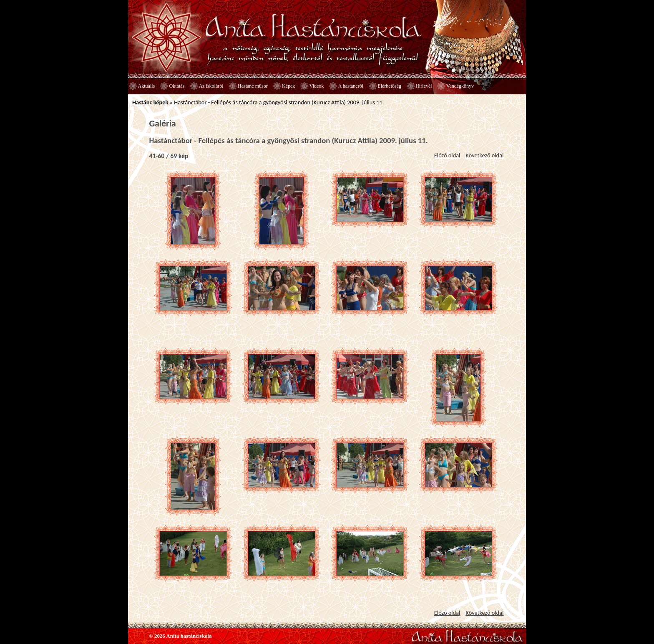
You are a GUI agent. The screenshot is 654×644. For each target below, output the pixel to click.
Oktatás (177, 86)
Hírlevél (424, 86)
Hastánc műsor (253, 86)
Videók (317, 86)
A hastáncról (351, 86)
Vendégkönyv (460, 86)
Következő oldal (484, 155)
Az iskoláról (211, 86)
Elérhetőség (389, 86)
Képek (288, 86)
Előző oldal (447, 155)
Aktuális (147, 86)
